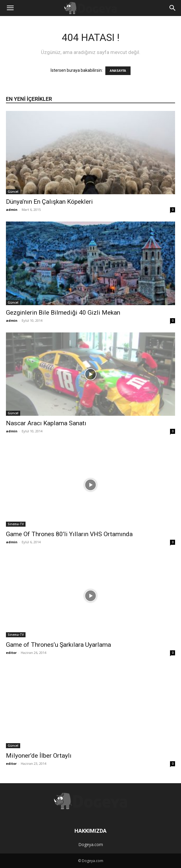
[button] (10, 8)
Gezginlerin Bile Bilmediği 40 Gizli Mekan (63, 313)
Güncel (13, 192)
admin (12, 210)
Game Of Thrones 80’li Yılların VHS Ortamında (69, 534)
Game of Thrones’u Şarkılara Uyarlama (58, 645)
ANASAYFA (118, 71)
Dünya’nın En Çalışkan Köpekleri (49, 202)
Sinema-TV (16, 524)
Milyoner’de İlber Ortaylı (39, 756)
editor (11, 653)
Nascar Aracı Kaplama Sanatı (46, 423)
